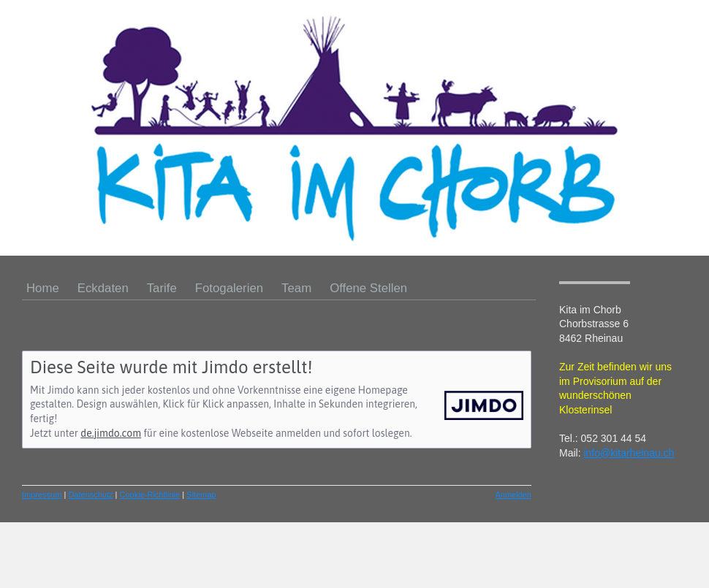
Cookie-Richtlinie (150, 495)
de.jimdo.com (111, 433)
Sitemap (201, 495)
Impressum (42, 495)
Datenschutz (90, 495)
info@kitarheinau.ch (629, 453)
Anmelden (513, 495)
